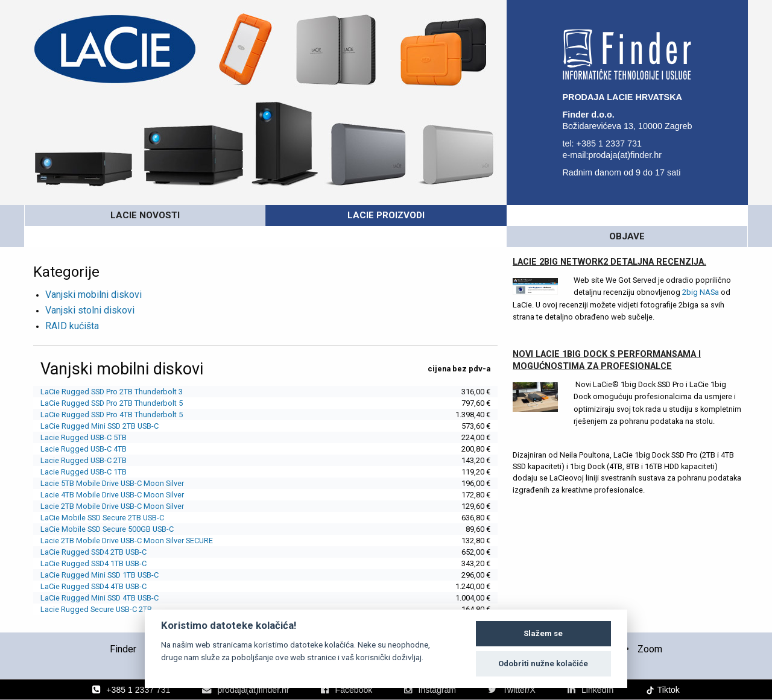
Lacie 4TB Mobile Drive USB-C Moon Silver (112, 474)
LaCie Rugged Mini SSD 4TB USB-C (100, 577)
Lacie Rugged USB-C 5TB (84, 416)
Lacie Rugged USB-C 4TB (84, 428)
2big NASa (701, 271)
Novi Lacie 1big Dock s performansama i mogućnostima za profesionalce (607, 339)
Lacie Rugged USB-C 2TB (84, 439)
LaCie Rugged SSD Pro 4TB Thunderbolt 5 (112, 393)
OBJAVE (627, 215)
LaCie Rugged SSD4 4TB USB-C (93, 565)
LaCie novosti (144, 215)
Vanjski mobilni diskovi (93, 273)
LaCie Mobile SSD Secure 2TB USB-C (102, 497)
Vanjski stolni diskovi (90, 289)
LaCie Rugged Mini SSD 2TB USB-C (100, 405)
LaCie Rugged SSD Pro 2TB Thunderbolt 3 (112, 370)
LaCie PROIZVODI (386, 215)
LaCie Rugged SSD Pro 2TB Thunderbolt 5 (112, 382)
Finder (123, 626)
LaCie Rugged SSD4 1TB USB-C (93, 542)
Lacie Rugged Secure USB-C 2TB (96, 588)
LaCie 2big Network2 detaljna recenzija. (609, 241)
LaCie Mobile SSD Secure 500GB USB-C (107, 508)
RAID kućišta (72, 305)
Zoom (650, 626)
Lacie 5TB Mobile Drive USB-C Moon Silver (112, 462)
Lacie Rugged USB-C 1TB (84, 451)
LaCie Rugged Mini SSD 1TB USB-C (100, 554)
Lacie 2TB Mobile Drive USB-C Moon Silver (112, 485)
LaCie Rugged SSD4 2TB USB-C (93, 531)
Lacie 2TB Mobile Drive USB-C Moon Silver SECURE (127, 519)
